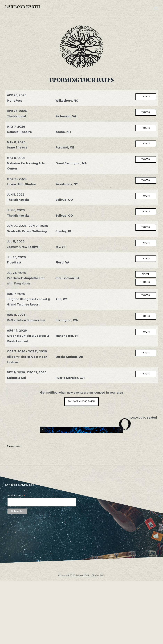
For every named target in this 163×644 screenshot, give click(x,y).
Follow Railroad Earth (81, 401)
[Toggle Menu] (156, 8)
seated (152, 417)
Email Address (16, 547)
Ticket (146, 274)
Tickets (146, 97)
